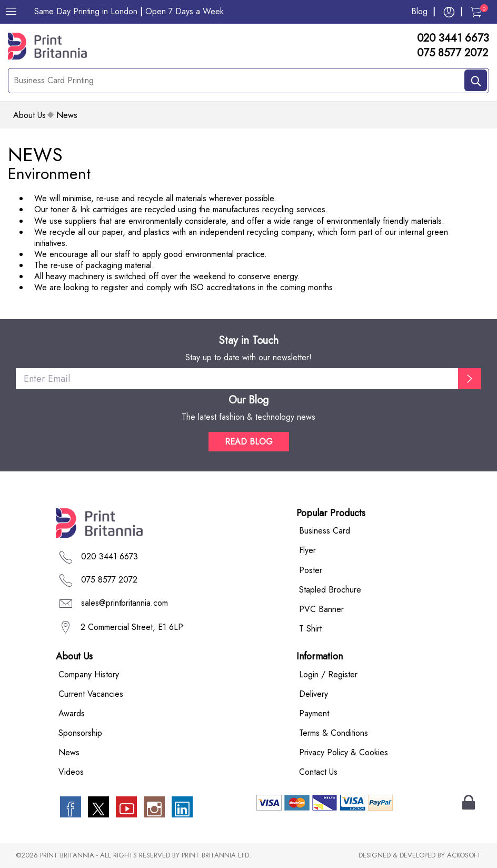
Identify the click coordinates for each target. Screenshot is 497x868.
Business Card (325, 531)
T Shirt (310, 629)
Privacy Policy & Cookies (344, 752)
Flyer (307, 551)
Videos (71, 772)
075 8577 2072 (453, 53)
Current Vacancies (91, 694)
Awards (72, 713)
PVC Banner (321, 609)
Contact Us (318, 772)
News (69, 752)
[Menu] (11, 12)
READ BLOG (249, 442)
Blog (419, 11)
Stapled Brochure (330, 590)
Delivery (314, 694)
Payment (314, 713)
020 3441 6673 (453, 38)
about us (29, 115)
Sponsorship (80, 733)
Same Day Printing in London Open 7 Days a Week (129, 11)
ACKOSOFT (464, 856)
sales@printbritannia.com (125, 603)
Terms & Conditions (334, 733)
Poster (311, 570)
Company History (89, 674)
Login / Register (328, 674)
